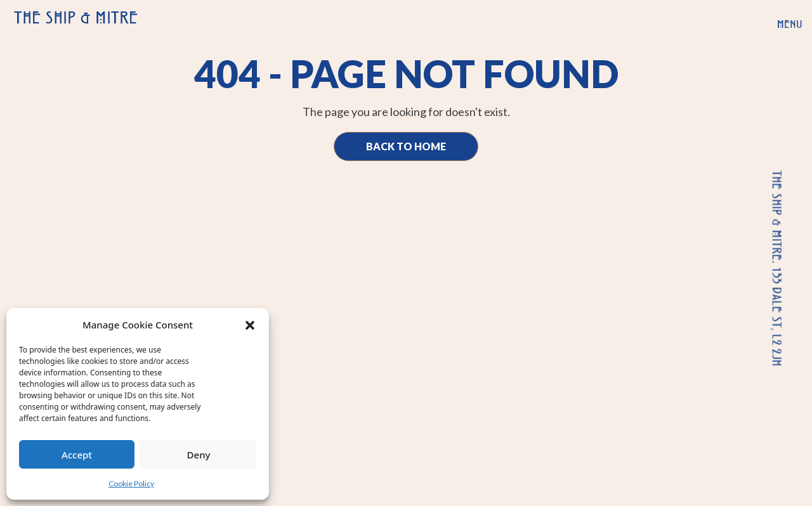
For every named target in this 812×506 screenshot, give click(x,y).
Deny (199, 455)
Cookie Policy (131, 483)
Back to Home (406, 146)
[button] (250, 325)
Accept (77, 455)
